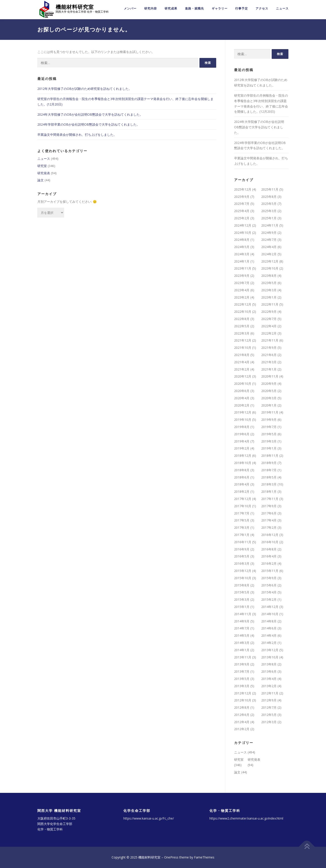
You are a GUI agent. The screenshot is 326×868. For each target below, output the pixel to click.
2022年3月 (242, 333)
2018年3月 (269, 484)
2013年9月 (242, 664)
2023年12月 (270, 261)
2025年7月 (242, 204)
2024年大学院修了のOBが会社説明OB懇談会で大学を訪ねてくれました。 (90, 114)
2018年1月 (269, 491)
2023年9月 (242, 276)
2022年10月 (243, 312)
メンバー (130, 8)
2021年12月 (243, 340)
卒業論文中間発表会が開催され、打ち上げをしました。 (77, 135)
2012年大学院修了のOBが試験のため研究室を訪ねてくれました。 (85, 89)
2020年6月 (242, 391)
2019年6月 (242, 434)
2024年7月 (269, 240)
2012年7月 (269, 707)
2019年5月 (269, 434)
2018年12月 (243, 456)
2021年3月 (269, 362)
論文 (41, 180)
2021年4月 (242, 362)
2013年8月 (269, 664)
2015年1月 (242, 607)
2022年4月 (269, 326)
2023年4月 (242, 290)
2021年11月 (270, 340)
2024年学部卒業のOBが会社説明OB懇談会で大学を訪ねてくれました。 (89, 124)
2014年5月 (242, 635)
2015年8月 (242, 585)
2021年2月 (242, 369)
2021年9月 (269, 348)
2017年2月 (269, 527)
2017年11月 (270, 499)
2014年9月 (242, 621)
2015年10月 (243, 578)
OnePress (171, 857)
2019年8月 (242, 427)
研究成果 (171, 8)
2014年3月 (242, 643)
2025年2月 (242, 218)
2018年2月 (242, 491)
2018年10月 (243, 463)
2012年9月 (269, 700)
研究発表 (44, 173)
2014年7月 (242, 628)
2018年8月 (242, 470)
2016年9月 (242, 549)
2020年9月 (269, 384)
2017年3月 (242, 527)
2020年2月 (242, 405)
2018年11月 (270, 456)
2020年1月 (269, 405)
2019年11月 (270, 412)
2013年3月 (242, 686)
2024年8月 (242, 240)
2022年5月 (242, 326)
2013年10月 (270, 657)
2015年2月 (269, 599)
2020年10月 (243, 384)
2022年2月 (269, 333)
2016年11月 (243, 542)
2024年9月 (269, 233)
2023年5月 (269, 283)
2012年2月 (242, 729)
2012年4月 (242, 722)
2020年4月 (242, 398)
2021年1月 (269, 369)
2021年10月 (243, 348)
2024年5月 (242, 247)
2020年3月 (269, 398)
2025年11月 (270, 189)
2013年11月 (243, 657)
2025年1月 (269, 218)
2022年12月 (243, 304)
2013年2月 (269, 686)
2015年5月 (242, 592)
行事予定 (242, 8)
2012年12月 (243, 693)
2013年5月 (242, 679)
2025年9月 (242, 197)
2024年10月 (243, 233)
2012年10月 (243, 700)
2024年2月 (269, 254)
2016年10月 (270, 542)
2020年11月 (270, 376)
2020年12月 (243, 376)
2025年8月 (269, 197)
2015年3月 (242, 599)
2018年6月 (242, 477)
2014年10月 (270, 614)
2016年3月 (242, 563)
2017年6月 (269, 513)
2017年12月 (243, 499)
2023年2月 (242, 297)
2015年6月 (269, 585)
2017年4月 (269, 520)
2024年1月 (242, 261)
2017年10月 (243, 506)
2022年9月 (269, 312)
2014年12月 (270, 607)
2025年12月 (243, 189)
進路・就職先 (194, 8)
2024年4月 (269, 247)
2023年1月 (269, 297)
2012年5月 (269, 715)
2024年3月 (242, 254)
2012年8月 (242, 707)
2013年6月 (269, 671)
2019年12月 (243, 412)
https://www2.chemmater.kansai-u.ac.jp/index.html (246, 818)
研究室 (42, 166)
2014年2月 (269, 643)
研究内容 (151, 8)
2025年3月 (269, 211)
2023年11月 (243, 269)
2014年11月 (243, 614)
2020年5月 (269, 391)
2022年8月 (242, 319)
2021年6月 (269, 355)
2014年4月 (269, 635)
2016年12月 (270, 535)
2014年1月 (242, 650)
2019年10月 (243, 420)
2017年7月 (242, 513)
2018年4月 (242, 484)
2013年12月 (270, 650)
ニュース (282, 8)
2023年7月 (242, 283)
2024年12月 (243, 225)
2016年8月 (269, 549)
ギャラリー (220, 8)
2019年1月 (269, 448)
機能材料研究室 (75, 7)
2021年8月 (242, 355)
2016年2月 (269, 563)
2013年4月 (269, 679)
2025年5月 (269, 204)
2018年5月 (269, 477)
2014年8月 (269, 621)
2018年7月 (269, 470)
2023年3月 (269, 290)
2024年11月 (270, 225)
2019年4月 (242, 441)
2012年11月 (270, 693)
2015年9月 (269, 578)
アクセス (262, 8)
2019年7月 (269, 427)
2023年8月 (269, 276)
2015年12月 (243, 571)
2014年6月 (269, 628)
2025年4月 (242, 211)
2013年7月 (242, 671)
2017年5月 (242, 520)
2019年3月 (269, 441)
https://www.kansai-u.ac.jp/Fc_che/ (149, 818)
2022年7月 (269, 319)
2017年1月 (242, 535)
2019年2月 (242, 448)
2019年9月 (269, 420)
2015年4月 (269, 592)
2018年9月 (269, 463)
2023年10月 (270, 269)
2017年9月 (269, 506)
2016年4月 (269, 556)
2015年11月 (270, 571)
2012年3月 (269, 722)
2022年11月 (270, 304)
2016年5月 (242, 556)
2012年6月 (242, 715)
